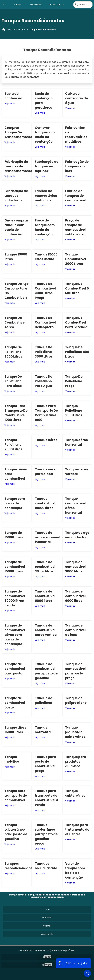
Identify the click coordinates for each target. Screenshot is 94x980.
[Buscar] (77, 4)
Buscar (83, 5)
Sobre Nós (36, 5)
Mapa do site (47, 934)
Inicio (47, 909)
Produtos (57, 5)
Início (17, 5)
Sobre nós (47, 918)
